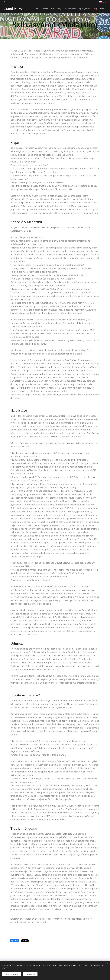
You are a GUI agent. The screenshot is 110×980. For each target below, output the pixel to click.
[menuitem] (38, 9)
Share (15, 941)
